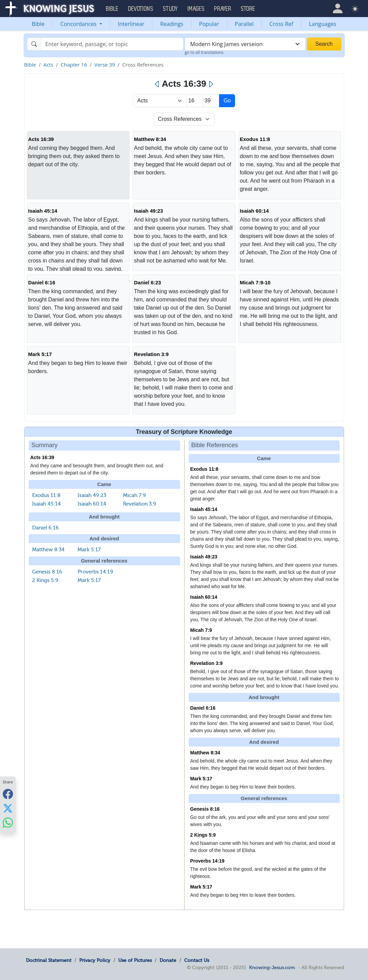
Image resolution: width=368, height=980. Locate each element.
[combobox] (245, 44)
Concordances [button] (79, 24)
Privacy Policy (95, 960)
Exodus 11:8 (255, 139)
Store (248, 9)
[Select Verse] (211, 101)
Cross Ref (281, 24)
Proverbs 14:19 (95, 572)
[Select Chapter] (195, 101)
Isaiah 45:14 (43, 211)
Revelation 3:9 (151, 354)
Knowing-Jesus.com (272, 967)
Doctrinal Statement (49, 960)
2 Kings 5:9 (45, 580)
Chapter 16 (74, 65)
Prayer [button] (223, 9)
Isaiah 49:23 (148, 211)
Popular (209, 24)
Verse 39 (105, 65)
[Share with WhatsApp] (8, 822)
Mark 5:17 (40, 354)
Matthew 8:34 (150, 139)
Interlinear (131, 24)
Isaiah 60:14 (254, 211)
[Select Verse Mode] (184, 119)
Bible (38, 24)
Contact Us (197, 960)
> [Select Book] (160, 101)
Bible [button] (112, 9)
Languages (323, 24)
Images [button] (196, 9)
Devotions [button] (141, 9)
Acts (48, 65)
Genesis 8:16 (47, 572)
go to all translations (204, 52)
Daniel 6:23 (147, 282)
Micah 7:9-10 (255, 282)
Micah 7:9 (134, 495)
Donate (168, 960)
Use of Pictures (135, 960)
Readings (172, 24)
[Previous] (157, 84)
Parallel (244, 24)
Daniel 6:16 (42, 282)
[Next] (211, 84)
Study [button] (171, 9)
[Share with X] (8, 808)
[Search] (112, 44)
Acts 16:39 (41, 139)
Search (324, 44)
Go (227, 101)
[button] (338, 8)
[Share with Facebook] (8, 794)
